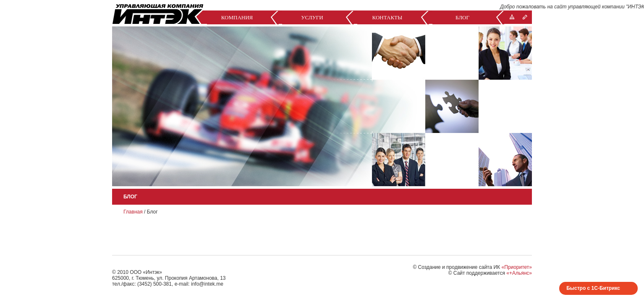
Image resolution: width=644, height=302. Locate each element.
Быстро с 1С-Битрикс (593, 288)
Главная (133, 212)
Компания (237, 17)
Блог (462, 17)
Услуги (312, 17)
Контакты (387, 17)
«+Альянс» (519, 273)
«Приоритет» (517, 267)
